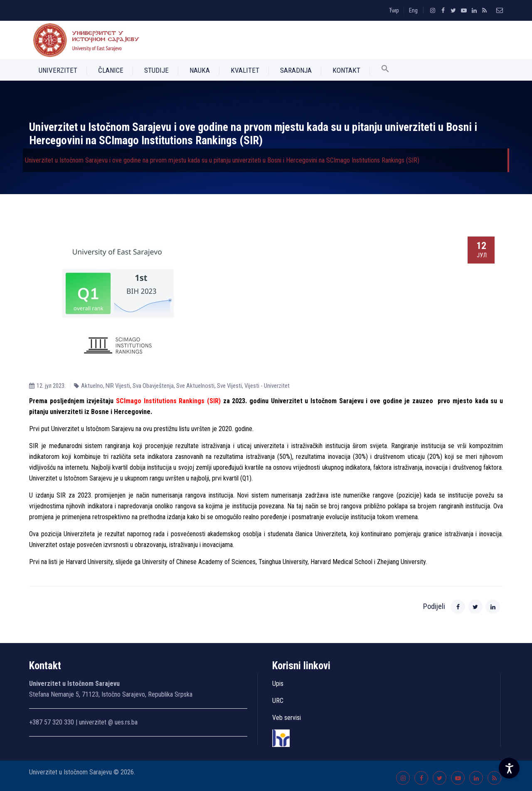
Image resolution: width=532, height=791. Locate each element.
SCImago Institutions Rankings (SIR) (168, 401)
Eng (413, 10)
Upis (278, 684)
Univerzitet (58, 70)
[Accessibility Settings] (509, 768)
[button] (385, 70)
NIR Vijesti (118, 386)
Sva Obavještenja (153, 386)
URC (278, 701)
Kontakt (346, 70)
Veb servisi (287, 718)
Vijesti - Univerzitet (267, 386)
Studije (156, 70)
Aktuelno (92, 386)
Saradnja (296, 70)
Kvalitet (245, 70)
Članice (111, 70)
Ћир (394, 10)
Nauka (200, 70)
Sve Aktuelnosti (195, 386)
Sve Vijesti (229, 386)
